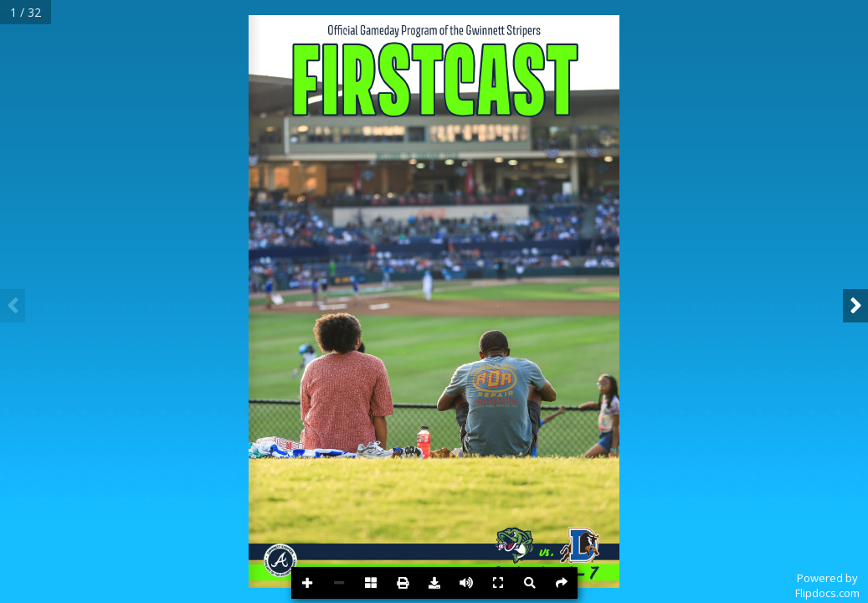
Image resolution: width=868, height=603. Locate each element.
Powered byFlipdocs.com (827, 585)
